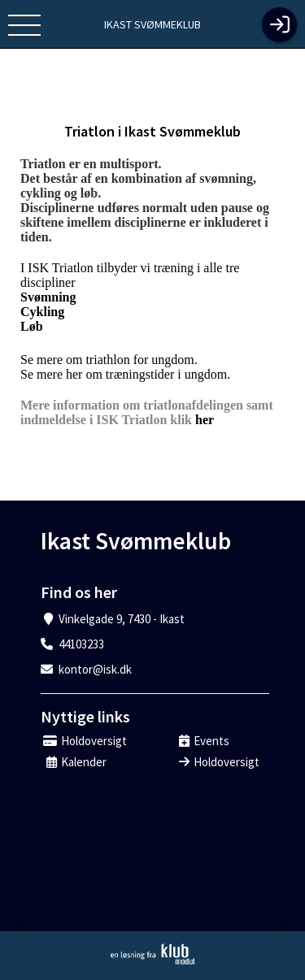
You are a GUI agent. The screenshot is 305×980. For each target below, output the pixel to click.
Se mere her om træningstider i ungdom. (125, 374)
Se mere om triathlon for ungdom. (109, 360)
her (205, 420)
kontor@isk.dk (95, 669)
